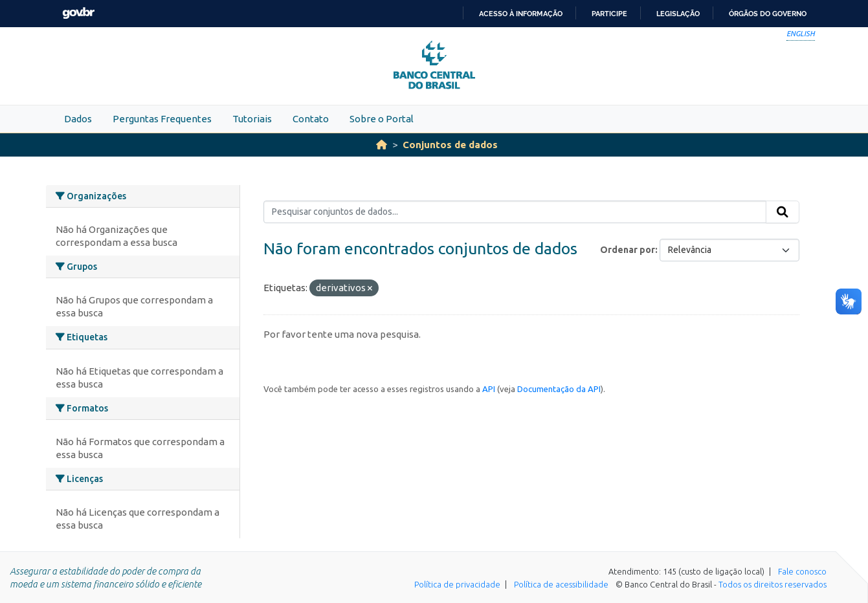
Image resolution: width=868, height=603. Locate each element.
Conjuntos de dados (450, 145)
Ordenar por (628, 250)
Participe (609, 14)
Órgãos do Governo (768, 14)
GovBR (78, 13)
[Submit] (783, 212)
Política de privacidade (457, 584)
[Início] (382, 145)
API (489, 389)
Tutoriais (252, 119)
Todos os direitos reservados (773, 584)
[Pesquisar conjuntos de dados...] (515, 212)
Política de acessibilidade (561, 584)
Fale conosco (802, 571)
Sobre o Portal (382, 119)
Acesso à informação (521, 14)
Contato (311, 119)
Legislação (678, 14)
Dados (78, 119)
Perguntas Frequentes (162, 119)
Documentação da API (559, 389)
